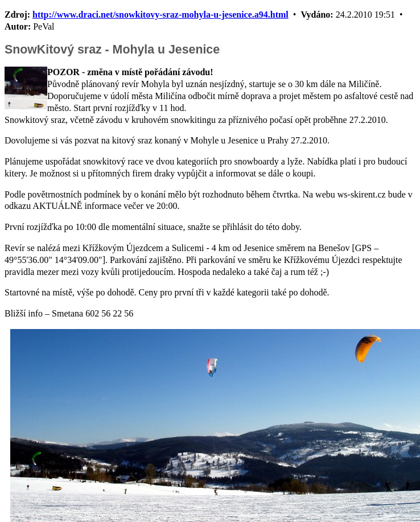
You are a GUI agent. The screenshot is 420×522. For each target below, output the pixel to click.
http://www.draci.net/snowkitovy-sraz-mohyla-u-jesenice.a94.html (160, 15)
